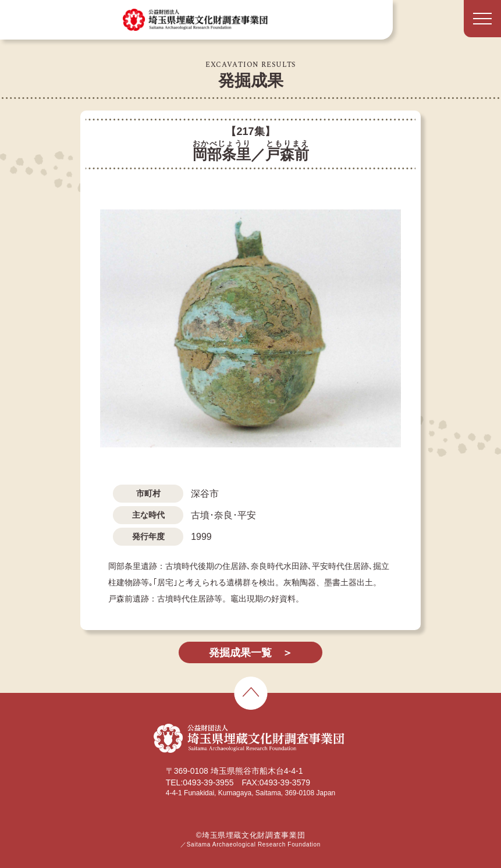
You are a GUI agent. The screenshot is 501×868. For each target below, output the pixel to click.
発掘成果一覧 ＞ (251, 653)
